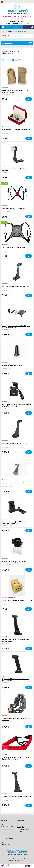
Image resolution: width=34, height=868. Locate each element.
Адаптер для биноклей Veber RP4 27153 (16, 286)
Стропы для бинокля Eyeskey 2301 (14, 247)
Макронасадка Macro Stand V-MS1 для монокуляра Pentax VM (15, 562)
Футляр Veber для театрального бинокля (16, 130)
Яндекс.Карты (5, 842)
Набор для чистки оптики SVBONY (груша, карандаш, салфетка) (16, 327)
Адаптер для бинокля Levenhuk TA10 (15, 443)
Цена (5, 60)
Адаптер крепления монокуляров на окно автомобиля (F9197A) (16, 405)
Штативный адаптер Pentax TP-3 (13, 483)
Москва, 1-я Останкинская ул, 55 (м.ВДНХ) (18, 23)
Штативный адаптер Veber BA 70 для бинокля (15, 170)
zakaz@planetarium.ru (18, 21)
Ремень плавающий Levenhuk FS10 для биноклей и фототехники (15, 758)
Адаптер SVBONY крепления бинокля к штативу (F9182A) (16, 640)
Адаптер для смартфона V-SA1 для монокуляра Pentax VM (14, 523)
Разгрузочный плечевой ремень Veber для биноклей (17, 719)
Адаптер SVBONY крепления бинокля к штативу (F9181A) (16, 680)
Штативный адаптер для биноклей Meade (16, 796)
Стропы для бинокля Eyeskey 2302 (14, 208)
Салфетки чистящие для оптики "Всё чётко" (17, 600)
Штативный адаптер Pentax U (12, 365)
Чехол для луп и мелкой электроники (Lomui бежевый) (15, 91)
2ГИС (2, 844)
